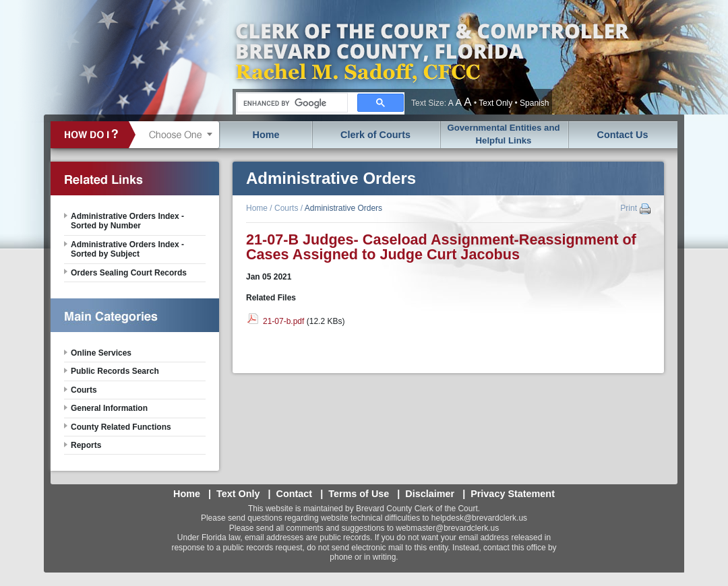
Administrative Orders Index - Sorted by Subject (127, 249)
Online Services (101, 353)
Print (629, 208)
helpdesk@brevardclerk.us (479, 518)
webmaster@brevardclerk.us (447, 528)
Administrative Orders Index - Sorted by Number (127, 221)
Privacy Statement (513, 494)
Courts (286, 208)
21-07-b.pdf (283, 321)
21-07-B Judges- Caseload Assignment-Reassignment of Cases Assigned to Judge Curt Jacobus (441, 247)
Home (266, 135)
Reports (86, 445)
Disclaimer (430, 494)
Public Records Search (115, 371)
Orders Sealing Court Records (129, 273)
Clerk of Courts (375, 135)
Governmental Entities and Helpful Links (503, 134)
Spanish (534, 103)
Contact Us (623, 135)
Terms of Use (359, 494)
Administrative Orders (343, 208)
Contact (295, 494)
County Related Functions (121, 427)
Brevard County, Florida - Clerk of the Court (431, 57)
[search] (291, 103)
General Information (109, 408)
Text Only (495, 103)
